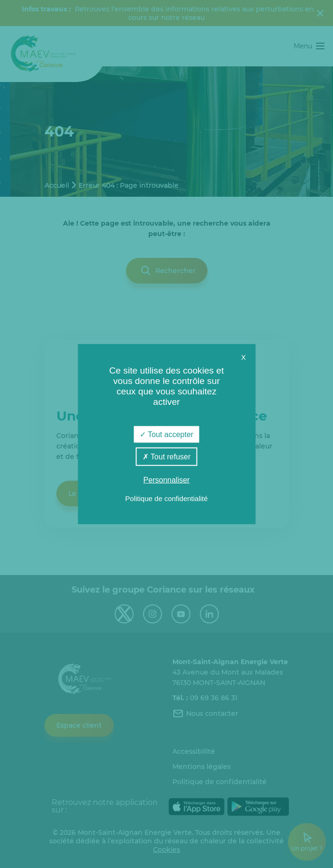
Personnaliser (167, 480)
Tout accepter (166, 434)
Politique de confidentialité (166, 498)
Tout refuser (167, 456)
